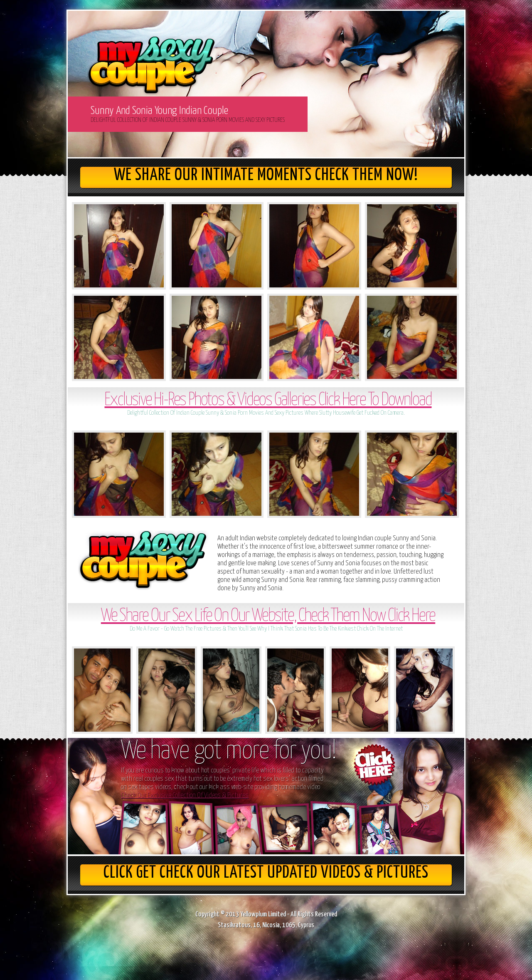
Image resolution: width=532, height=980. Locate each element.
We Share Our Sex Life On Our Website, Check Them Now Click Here (268, 616)
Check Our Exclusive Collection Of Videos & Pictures (185, 796)
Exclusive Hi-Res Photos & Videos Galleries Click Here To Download (268, 400)
